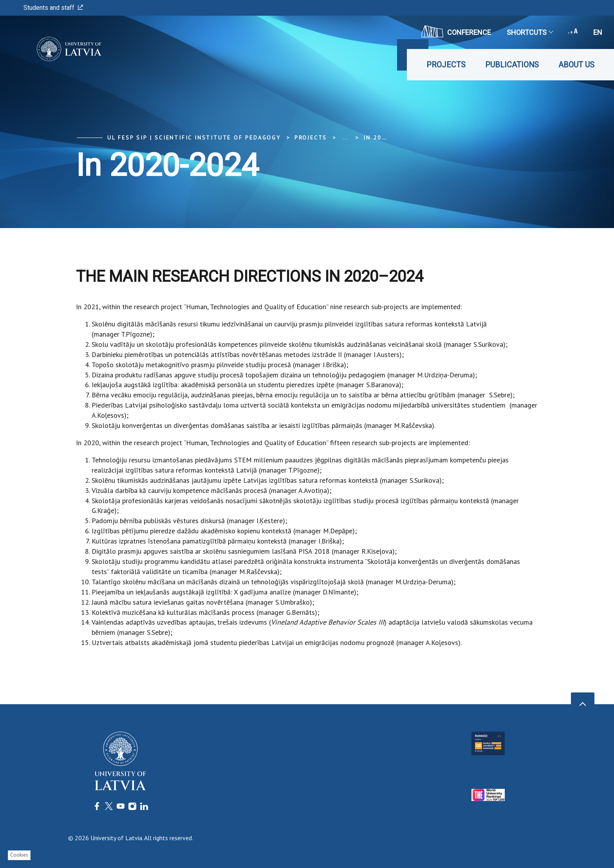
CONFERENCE (456, 31)
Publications (512, 65)
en (598, 32)
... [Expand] (345, 138)
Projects (446, 65)
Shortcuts (530, 32)
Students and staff (53, 8)
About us (576, 65)
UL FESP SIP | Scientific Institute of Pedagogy (194, 138)
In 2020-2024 (387, 138)
